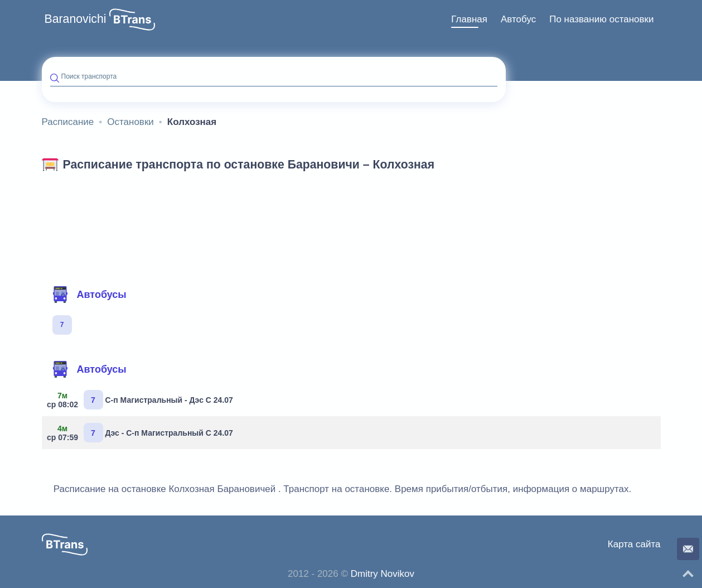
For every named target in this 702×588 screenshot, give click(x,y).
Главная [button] (469, 19)
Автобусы (89, 295)
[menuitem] (469, 20)
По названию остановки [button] (601, 19)
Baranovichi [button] (76, 19)
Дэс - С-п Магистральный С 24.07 (142, 433)
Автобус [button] (518, 19)
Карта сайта (634, 544)
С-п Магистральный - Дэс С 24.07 (142, 400)
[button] (132, 20)
